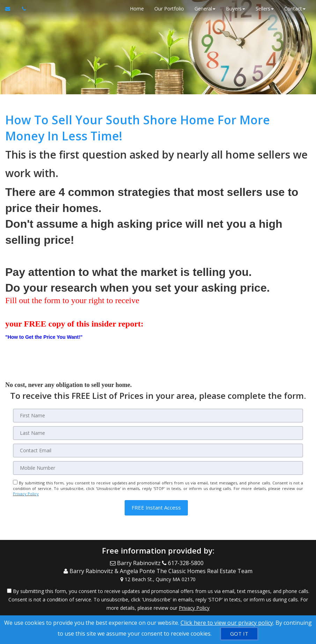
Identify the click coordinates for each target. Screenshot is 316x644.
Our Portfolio (169, 9)
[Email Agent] (11, 9)
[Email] (158, 451)
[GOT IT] (239, 634)
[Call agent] (22, 9)
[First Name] (158, 416)
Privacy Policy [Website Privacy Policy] (26, 494)
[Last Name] (158, 433)
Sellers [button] (265, 9)
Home (137, 9)
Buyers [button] (236, 9)
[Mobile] (158, 468)
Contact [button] (295, 9)
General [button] (205, 9)
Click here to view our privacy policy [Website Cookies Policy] (227, 623)
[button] (156, 508)
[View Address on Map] (158, 579)
